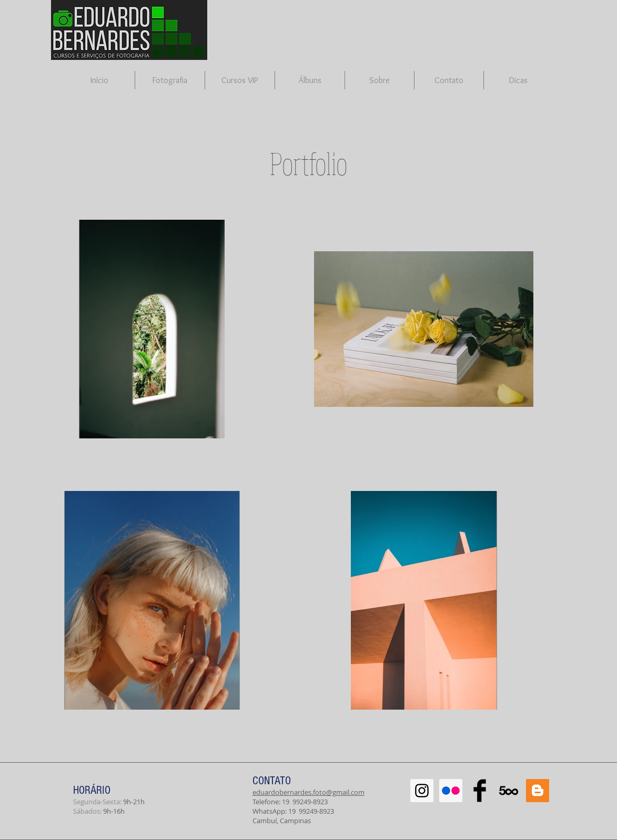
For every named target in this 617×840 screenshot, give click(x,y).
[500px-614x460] (509, 791)
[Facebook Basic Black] (480, 791)
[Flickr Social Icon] (451, 791)
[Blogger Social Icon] (538, 791)
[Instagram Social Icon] (422, 791)
